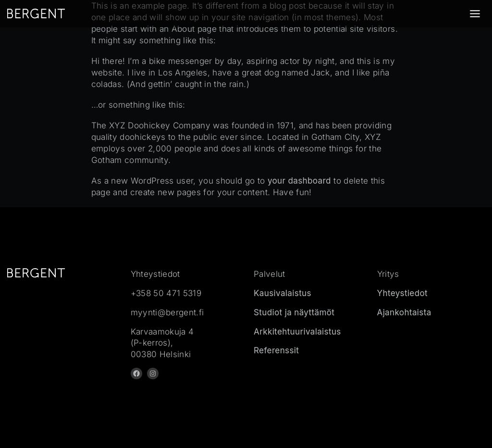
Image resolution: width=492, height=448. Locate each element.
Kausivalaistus (283, 293)
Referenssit (276, 350)
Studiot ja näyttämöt (294, 312)
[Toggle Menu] (475, 14)
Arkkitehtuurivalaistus (297, 331)
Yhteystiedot (403, 293)
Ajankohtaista (404, 312)
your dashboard (299, 180)
